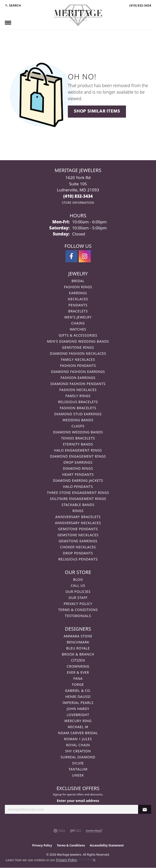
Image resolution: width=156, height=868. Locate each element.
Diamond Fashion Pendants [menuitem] (78, 384)
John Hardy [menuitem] (78, 709)
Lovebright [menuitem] (78, 715)
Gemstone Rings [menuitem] (78, 347)
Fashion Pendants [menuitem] (78, 366)
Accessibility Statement (107, 845)
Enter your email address (78, 801)
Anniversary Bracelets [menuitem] (78, 517)
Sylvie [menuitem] (78, 763)
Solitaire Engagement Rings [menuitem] (78, 499)
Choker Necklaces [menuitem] (78, 547)
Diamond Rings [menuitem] (78, 468)
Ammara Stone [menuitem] (78, 636)
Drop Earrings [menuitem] (78, 462)
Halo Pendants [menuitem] (78, 487)
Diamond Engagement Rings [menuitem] (78, 456)
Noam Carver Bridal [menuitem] (78, 733)
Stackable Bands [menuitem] (78, 505)
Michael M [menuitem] (78, 727)
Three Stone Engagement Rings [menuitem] (78, 493)
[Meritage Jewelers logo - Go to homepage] (78, 15)
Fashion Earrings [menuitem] (78, 378)
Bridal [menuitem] (78, 281)
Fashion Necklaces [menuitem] (78, 390)
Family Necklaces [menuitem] (78, 359)
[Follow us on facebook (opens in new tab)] (71, 256)
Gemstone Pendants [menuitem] (78, 529)
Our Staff (78, 598)
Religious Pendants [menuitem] (78, 559)
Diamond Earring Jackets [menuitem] (78, 480)
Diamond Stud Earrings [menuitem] (78, 414)
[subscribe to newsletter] (145, 809)
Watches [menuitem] (78, 329)
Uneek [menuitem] (78, 775)
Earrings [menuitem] (78, 293)
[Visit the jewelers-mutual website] (94, 831)
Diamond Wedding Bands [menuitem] (78, 432)
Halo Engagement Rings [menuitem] (78, 450)
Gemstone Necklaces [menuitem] (78, 535)
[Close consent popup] (94, 860)
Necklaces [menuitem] (78, 299)
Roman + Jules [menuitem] (78, 739)
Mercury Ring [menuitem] (78, 721)
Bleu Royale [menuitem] (78, 648)
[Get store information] (78, 203)
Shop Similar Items (97, 111)
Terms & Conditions (78, 610)
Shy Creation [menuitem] (78, 751)
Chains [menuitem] (78, 323)
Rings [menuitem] (78, 511)
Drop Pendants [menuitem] (78, 553)
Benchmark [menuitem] (78, 642)
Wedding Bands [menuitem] (78, 420)
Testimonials (78, 616)
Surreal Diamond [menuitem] (78, 757)
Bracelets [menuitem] (78, 311)
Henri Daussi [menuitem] (78, 697)
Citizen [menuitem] (78, 660)
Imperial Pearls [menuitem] (78, 703)
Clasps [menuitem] (78, 426)
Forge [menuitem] (78, 684)
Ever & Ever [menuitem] (78, 672)
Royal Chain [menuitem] (78, 745)
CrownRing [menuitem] (78, 666)
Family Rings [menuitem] (78, 396)
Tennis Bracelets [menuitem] (78, 438)
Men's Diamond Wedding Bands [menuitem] (78, 341)
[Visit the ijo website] (75, 831)
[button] (13, 5)
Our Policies (78, 592)
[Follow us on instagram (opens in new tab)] (85, 256)
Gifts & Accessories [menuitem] (78, 335)
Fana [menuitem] (78, 678)
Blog (78, 579)
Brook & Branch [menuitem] (78, 654)
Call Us (78, 585)
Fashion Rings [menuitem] (78, 287)
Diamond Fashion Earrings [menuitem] (78, 372)
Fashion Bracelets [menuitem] (78, 408)
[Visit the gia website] (59, 831)
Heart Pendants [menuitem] (78, 474)
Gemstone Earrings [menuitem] (78, 541)
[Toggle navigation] (8, 23)
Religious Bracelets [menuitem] (78, 402)
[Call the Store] (78, 196)
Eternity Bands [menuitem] (78, 444)
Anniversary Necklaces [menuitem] (78, 523)
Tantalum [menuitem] (78, 769)
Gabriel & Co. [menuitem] (78, 691)
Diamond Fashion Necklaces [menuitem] (78, 353)
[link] (140, 5)
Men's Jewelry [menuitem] (78, 317)
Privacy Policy (78, 604)
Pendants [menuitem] (78, 305)
